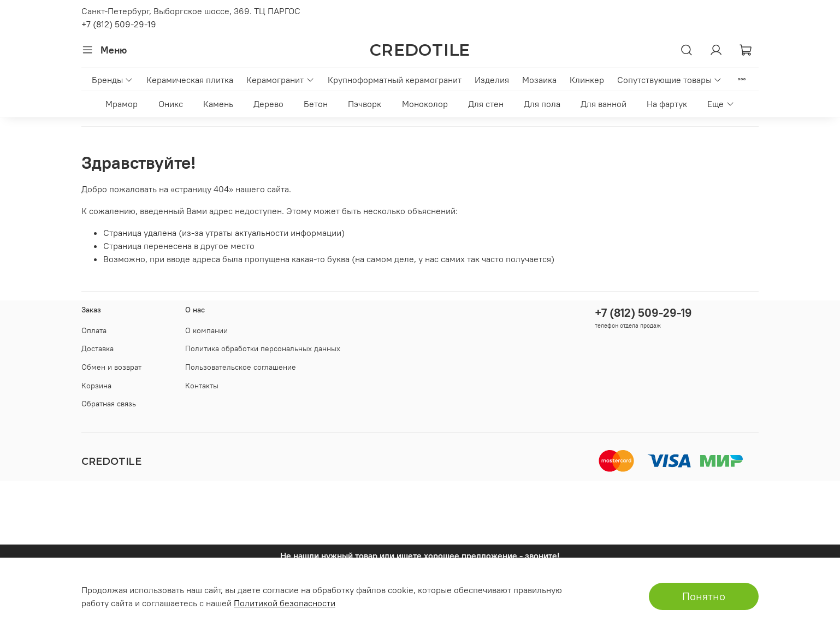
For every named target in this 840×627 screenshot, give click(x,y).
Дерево (268, 104)
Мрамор (122, 104)
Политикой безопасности (285, 603)
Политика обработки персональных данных (263, 348)
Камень (218, 104)
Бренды (113, 80)
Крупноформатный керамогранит (395, 80)
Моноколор (425, 104)
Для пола (542, 104)
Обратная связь (109, 404)
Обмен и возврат (111, 367)
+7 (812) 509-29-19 (119, 24)
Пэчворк (365, 104)
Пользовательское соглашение (241, 367)
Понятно (704, 596)
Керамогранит (280, 80)
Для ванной (604, 104)
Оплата (94, 330)
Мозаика (539, 80)
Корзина (96, 386)
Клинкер (587, 80)
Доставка (97, 348)
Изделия (492, 80)
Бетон (316, 104)
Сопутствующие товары (670, 80)
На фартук (667, 104)
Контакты (202, 386)
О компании (206, 330)
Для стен (486, 104)
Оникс (171, 104)
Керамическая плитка (190, 80)
